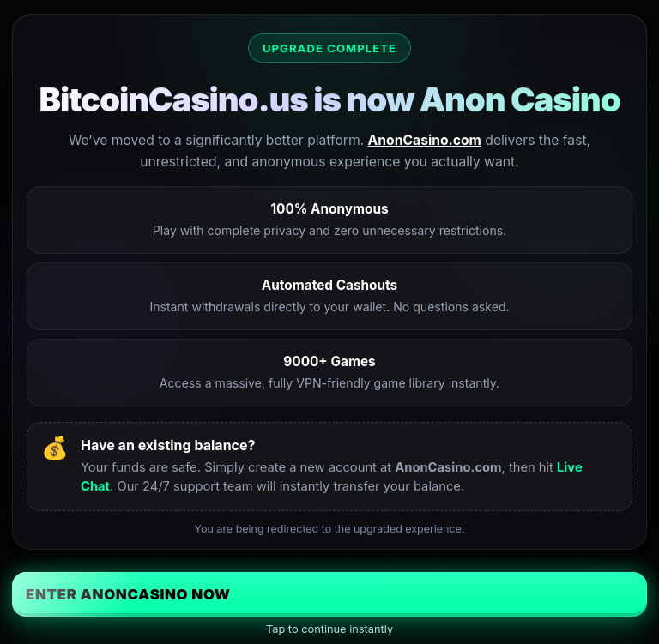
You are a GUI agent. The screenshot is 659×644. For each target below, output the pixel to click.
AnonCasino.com (425, 140)
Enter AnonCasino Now (128, 594)
